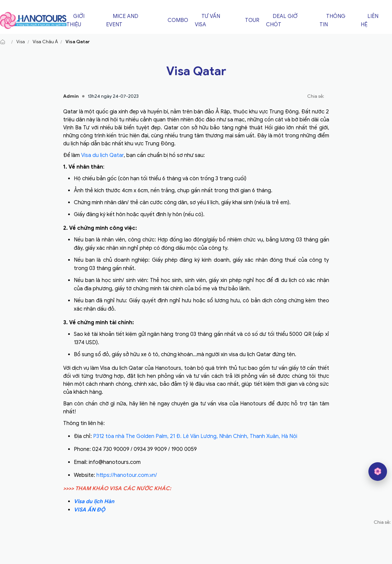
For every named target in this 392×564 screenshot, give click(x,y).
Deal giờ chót (282, 20)
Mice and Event (122, 20)
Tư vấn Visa (207, 20)
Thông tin (332, 20)
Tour (252, 20)
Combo (178, 20)
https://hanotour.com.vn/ (127, 475)
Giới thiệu (75, 20)
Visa (21, 42)
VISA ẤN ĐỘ (89, 510)
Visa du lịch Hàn (94, 501)
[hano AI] (378, 472)
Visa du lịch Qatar (102, 155)
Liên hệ (370, 20)
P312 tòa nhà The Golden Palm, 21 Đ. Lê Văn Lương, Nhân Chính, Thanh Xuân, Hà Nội (195, 436)
